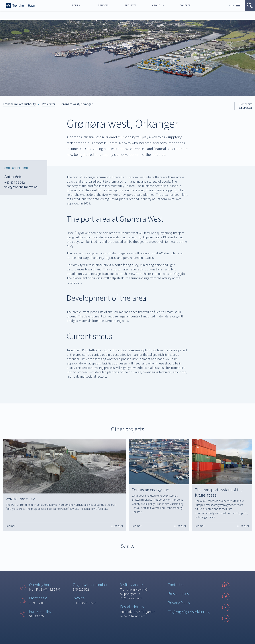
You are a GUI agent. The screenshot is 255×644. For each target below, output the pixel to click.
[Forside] (20, 5)
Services (103, 5)
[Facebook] (226, 597)
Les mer (11, 526)
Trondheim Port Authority (19, 104)
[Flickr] (226, 608)
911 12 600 (36, 616)
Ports (76, 5)
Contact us (176, 585)
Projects (131, 5)
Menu (235, 5)
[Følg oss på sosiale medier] (226, 608)
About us (158, 5)
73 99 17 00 (37, 603)
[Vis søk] (250, 5)
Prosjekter (49, 104)
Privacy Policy (179, 603)
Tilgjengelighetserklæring (189, 612)
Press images (178, 594)
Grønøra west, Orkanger (77, 104)
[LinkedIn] (226, 618)
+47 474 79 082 (15, 183)
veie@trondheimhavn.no (21, 187)
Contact (185, 5)
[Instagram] (226, 586)
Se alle (127, 546)
